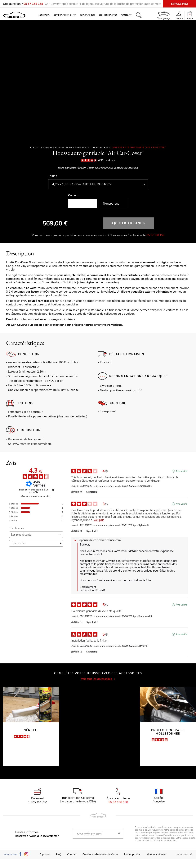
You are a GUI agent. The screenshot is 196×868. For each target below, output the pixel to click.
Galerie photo (114, 18)
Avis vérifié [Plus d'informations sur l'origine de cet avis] (182, 480)
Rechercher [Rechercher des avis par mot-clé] (34, 552)
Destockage (93, 18)
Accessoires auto (70, 18)
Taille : (53, 185)
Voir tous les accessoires (98, 688)
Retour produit (132, 863)
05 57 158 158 (155, 244)
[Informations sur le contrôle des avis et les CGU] (53, 499)
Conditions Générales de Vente (100, 863)
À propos (45, 863)
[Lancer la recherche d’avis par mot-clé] (61, 552)
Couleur (73, 204)
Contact (132, 18)
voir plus (99, 529)
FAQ (59, 863)
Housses (50, 18)
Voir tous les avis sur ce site (36, 505)
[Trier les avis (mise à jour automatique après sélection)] (36, 543)
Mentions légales (156, 863)
